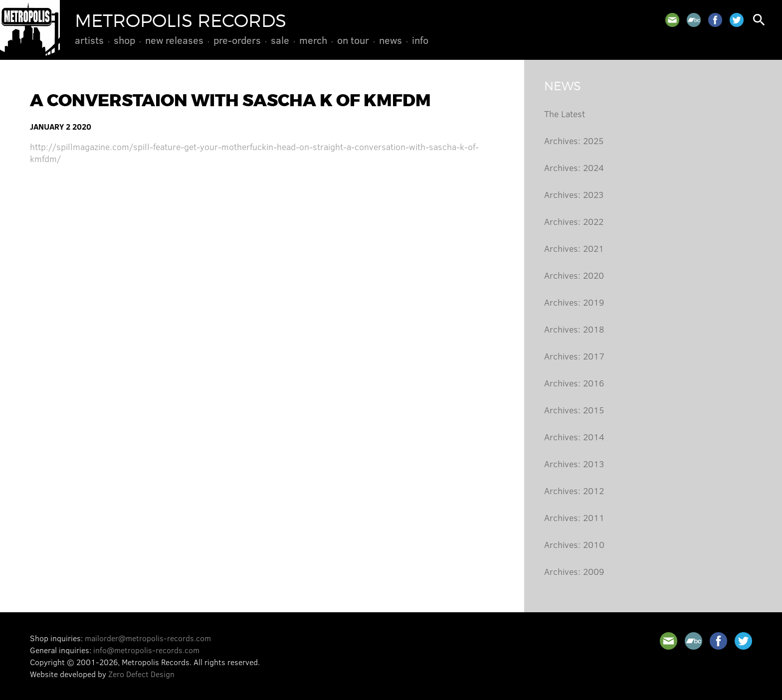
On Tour (353, 40)
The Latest (565, 114)
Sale (280, 40)
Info (420, 40)
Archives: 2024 (574, 168)
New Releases (174, 40)
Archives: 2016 (574, 383)
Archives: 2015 (574, 410)
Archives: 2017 (574, 356)
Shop (124, 40)
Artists (89, 40)
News (391, 40)
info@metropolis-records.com (146, 650)
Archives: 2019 (574, 302)
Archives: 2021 (574, 248)
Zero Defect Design (141, 674)
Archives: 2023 (574, 194)
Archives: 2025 (574, 141)
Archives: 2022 (574, 221)
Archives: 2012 (574, 491)
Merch (313, 40)
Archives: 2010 (574, 544)
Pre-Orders (237, 40)
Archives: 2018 (574, 329)
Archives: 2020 (574, 275)
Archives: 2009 (574, 571)
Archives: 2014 (574, 437)
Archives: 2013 (574, 464)
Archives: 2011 (574, 518)
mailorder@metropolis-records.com (148, 638)
